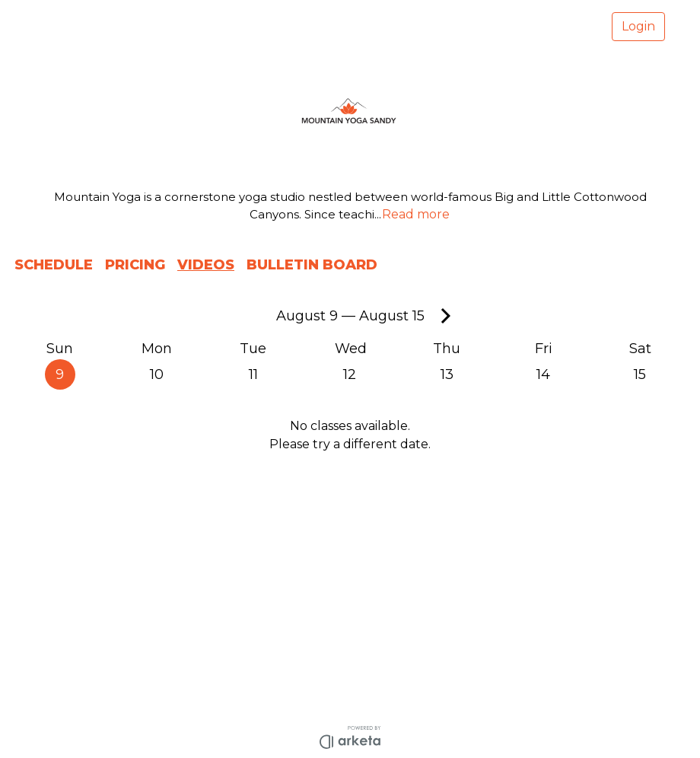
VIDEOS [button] (206, 265)
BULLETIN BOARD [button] (312, 265)
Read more (416, 214)
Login (638, 26)
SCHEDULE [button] (54, 265)
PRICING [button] (135, 265)
